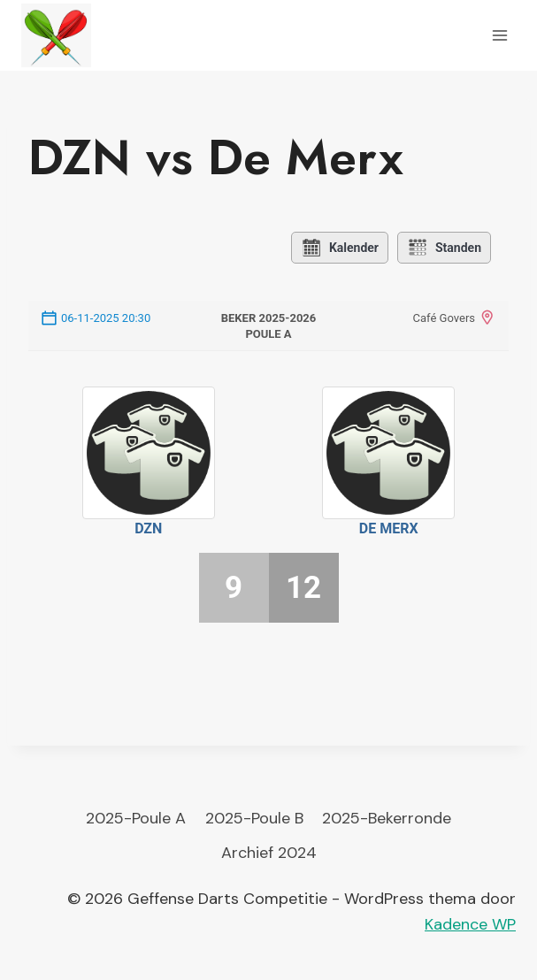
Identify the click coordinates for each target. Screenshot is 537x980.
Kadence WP (470, 924)
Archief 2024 (269, 853)
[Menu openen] (499, 35)
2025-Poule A (136, 818)
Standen (444, 248)
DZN (148, 528)
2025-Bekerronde (387, 818)
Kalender (340, 248)
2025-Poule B (254, 818)
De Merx (389, 528)
